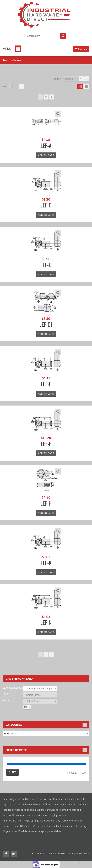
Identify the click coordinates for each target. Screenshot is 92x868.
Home (5, 60)
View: (5, 86)
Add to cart (46, 155)
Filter (12, 772)
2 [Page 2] (46, 97)
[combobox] (46, 733)
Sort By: (58, 79)
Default (74, 79)
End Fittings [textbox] (45, 734)
